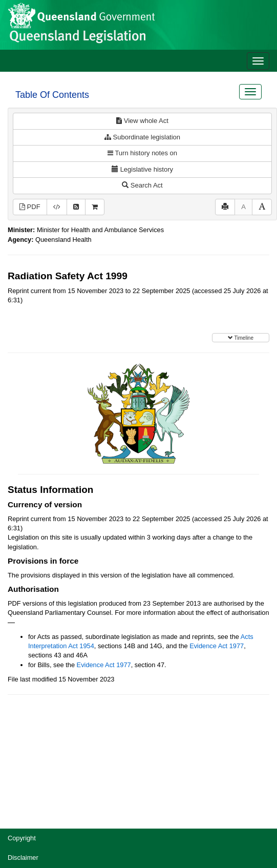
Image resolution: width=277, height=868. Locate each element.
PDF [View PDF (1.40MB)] (30, 207)
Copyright (22, 838)
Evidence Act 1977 (217, 646)
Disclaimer (23, 857)
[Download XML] (57, 207)
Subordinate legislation (142, 137)
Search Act (142, 185)
